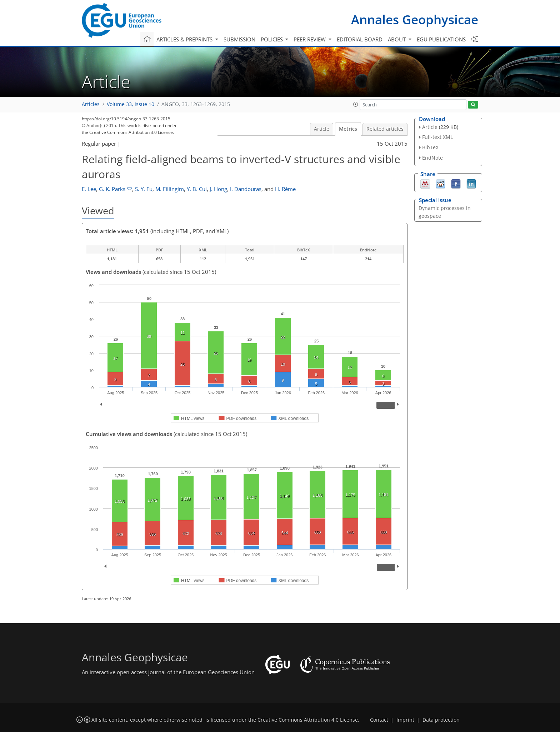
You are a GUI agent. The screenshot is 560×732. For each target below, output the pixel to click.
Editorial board (360, 39)
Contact (379, 720)
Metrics (348, 129)
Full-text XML (437, 137)
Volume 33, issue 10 (131, 104)
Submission (239, 39)
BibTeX (430, 147)
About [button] (397, 39)
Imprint (405, 720)
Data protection (441, 720)
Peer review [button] (310, 39)
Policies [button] (272, 39)
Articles (91, 104)
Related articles (385, 129)
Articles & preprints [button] (185, 39)
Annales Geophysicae (415, 19)
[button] (356, 104)
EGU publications (441, 39)
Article (322, 129)
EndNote (432, 158)
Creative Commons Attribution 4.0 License (308, 720)
